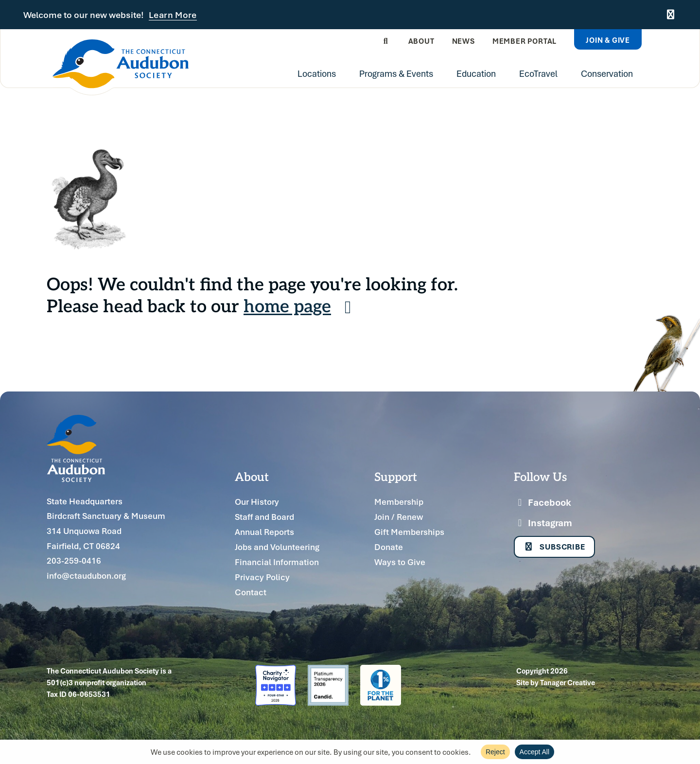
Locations (317, 73)
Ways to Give (400, 562)
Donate (389, 547)
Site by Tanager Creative (556, 682)
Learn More (173, 15)
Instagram (543, 523)
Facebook (542, 502)
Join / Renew (399, 517)
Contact (251, 592)
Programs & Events (396, 73)
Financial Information (277, 562)
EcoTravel (538, 73)
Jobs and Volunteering (277, 547)
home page (301, 305)
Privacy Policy (262, 577)
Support (396, 476)
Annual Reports (264, 532)
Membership (399, 502)
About (421, 41)
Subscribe (554, 547)
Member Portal (525, 41)
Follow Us (540, 476)
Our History (257, 502)
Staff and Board (264, 517)
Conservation (607, 73)
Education (476, 73)
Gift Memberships (409, 532)
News (464, 41)
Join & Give (608, 40)
